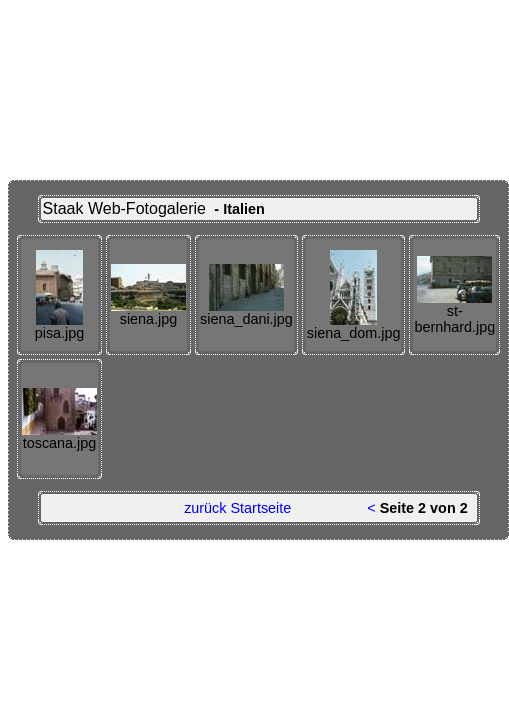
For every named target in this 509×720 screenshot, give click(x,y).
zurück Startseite (237, 508)
